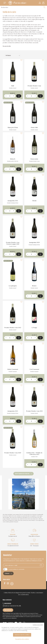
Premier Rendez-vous (34, 86)
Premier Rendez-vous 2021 (34, 411)
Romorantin (34, 159)
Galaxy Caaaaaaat (13, 369)
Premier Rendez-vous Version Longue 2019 (13, 243)
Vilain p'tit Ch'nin (13, 127)
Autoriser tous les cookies (22, 635)
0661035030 (7, 604)
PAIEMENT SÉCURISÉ (34, 544)
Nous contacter (8, 610)
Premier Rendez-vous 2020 (13, 453)
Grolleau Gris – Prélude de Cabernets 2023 (34, 454)
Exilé (13, 86)
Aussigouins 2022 (13, 411)
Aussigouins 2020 (34, 242)
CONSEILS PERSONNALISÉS (13, 544)
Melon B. (13, 159)
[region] (22, 633)
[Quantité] (10, 96)
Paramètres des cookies (22, 639)
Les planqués (13, 286)
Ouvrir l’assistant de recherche (24, 474)
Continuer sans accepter (38, 625)
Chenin (34, 201)
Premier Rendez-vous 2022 (13, 328)
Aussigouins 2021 (13, 201)
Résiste (34, 286)
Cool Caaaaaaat (34, 369)
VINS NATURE (13, 535)
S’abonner (8, 573)
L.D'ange (34, 328)
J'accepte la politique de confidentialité (16, 569)
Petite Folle (34, 127)
